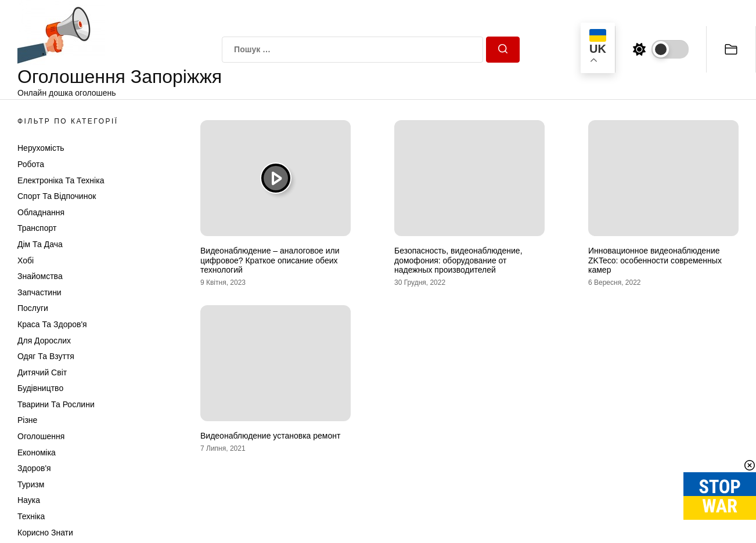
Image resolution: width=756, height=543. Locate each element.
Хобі (26, 260)
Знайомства (40, 276)
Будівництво (40, 388)
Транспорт (37, 228)
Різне (27, 420)
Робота (31, 164)
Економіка (37, 453)
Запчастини (39, 292)
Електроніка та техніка (61, 180)
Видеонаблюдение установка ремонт (270, 436)
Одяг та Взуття (46, 356)
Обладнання (41, 212)
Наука (29, 500)
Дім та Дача (40, 244)
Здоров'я (34, 468)
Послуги (33, 308)
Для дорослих (44, 341)
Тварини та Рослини (56, 404)
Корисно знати (45, 533)
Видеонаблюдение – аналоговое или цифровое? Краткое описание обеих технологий (270, 260)
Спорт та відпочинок (57, 196)
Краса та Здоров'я (52, 324)
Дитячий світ (42, 372)
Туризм (31, 484)
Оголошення (41, 436)
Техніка (31, 516)
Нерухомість (41, 148)
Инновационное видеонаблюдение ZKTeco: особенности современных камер (655, 260)
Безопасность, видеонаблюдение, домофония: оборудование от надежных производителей (458, 260)
